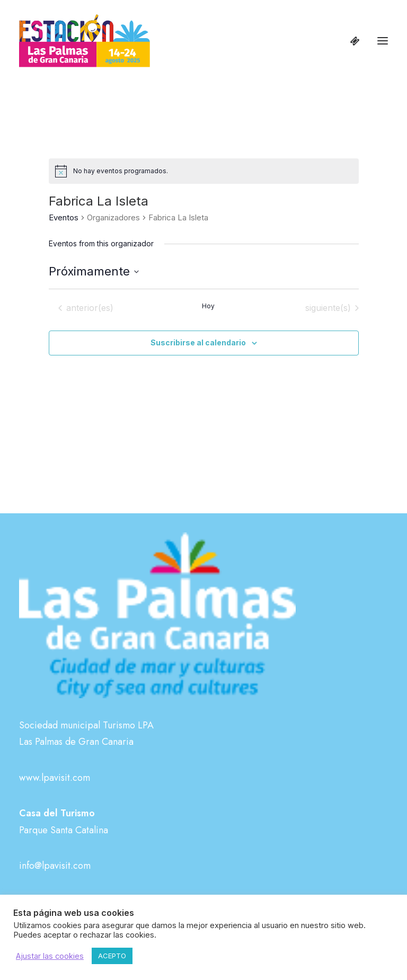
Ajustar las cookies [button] (50, 956)
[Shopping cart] (350, 41)
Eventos (64, 217)
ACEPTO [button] (112, 956)
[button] (383, 41)
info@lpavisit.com (55, 866)
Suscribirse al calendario (198, 342)
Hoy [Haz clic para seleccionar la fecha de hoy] (208, 306)
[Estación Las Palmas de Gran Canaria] (85, 41)
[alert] (204, 171)
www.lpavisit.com (55, 778)
